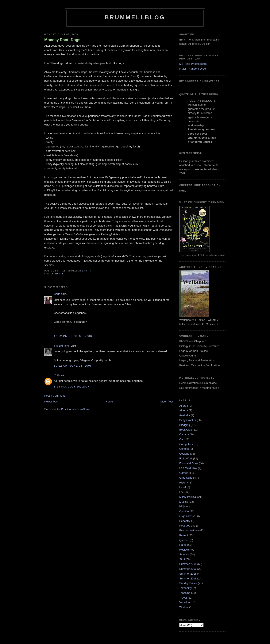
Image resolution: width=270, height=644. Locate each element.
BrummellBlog (135, 17)
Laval (183, 487)
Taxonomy (186, 588)
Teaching (185, 593)
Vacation (185, 602)
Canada (184, 434)
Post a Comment (55, 396)
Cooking (184, 454)
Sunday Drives (188, 583)
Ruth (57, 375)
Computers (186, 444)
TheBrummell (62, 346)
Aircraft (184, 406)
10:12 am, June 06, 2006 (73, 366)
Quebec (184, 540)
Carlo (57, 294)
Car (182, 439)
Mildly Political (188, 497)
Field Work (186, 458)
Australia (185, 415)
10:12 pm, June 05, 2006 (73, 336)
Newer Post (51, 402)
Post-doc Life (187, 526)
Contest (184, 449)
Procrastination (188, 530)
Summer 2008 (188, 564)
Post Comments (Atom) (75, 409)
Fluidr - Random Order (193, 69)
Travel (183, 598)
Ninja (182, 506)
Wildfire (184, 607)
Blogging (185, 425)
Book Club (186, 430)
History (184, 483)
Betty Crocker (188, 420)
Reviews (184, 550)
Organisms (186, 516)
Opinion (184, 511)
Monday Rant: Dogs (62, 40)
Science (184, 554)
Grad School (187, 478)
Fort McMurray (188, 468)
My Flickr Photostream (193, 64)
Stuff (182, 559)
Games (184, 473)
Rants (59, 274)
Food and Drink (189, 463)
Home (109, 402)
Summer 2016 (188, 579)
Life (182, 492)
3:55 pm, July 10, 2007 (72, 387)
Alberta (184, 410)
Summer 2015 (188, 574)
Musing (184, 502)
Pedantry (185, 521)
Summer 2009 (188, 569)
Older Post (167, 402)
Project (184, 535)
